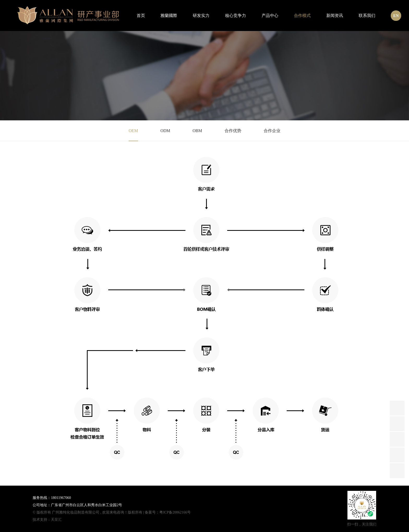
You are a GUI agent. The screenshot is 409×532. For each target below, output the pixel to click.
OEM (133, 131)
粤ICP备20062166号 (175, 512)
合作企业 (272, 131)
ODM (165, 131)
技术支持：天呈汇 (47, 520)
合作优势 (233, 131)
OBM (197, 131)
